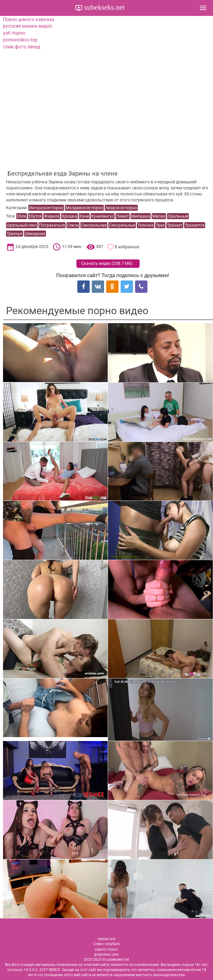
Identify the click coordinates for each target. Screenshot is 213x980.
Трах (160, 225)
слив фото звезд (22, 47)
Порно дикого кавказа (29, 19)
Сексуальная (94, 225)
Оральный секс (22, 225)
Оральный (178, 216)
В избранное (127, 247)
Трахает (175, 225)
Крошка (69, 216)
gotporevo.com (106, 954)
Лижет (123, 216)
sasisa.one (106, 939)
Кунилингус (103, 216)
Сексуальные (122, 225)
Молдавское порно (84, 208)
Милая (159, 216)
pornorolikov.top (20, 40)
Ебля (22, 216)
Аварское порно (121, 208)
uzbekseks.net (103, 7)
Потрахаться (52, 225)
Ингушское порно (46, 208)
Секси (73, 225)
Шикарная (35, 234)
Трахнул (15, 234)
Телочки (146, 225)
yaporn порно (106, 949)
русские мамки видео (28, 26)
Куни (84, 216)
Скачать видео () (107, 263)
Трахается (195, 225)
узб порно (14, 33)
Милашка (141, 216)
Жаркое (52, 216)
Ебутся (35, 216)
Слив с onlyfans (106, 944)
